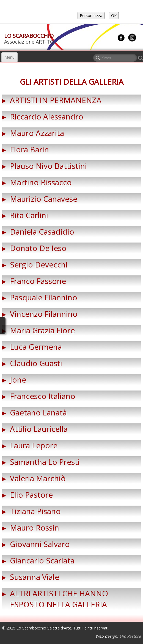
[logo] (29, 37)
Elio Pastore (130, 636)
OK (114, 15)
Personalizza (91, 15)
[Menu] (9, 57)
